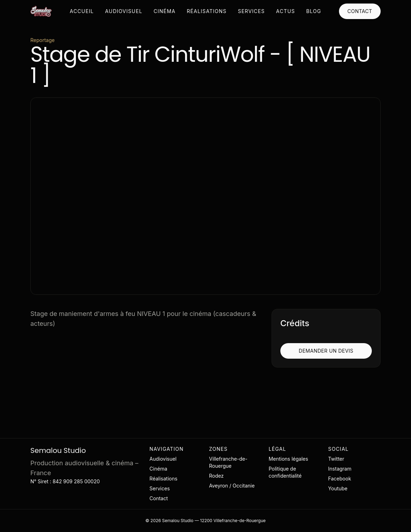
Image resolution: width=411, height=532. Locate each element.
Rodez (216, 476)
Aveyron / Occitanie (232, 486)
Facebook (339, 479)
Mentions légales (288, 459)
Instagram (340, 469)
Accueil (82, 11)
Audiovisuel (124, 11)
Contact (360, 11)
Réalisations (207, 11)
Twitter (336, 459)
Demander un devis (326, 351)
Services (251, 11)
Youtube (338, 488)
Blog (314, 11)
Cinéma (165, 11)
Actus (285, 11)
